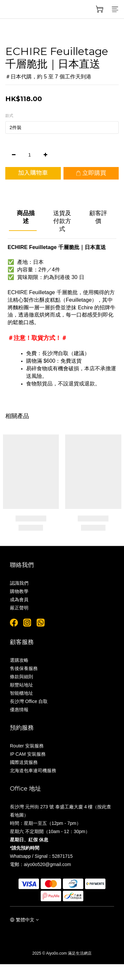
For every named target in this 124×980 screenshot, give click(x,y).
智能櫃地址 (21, 693)
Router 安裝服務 (27, 746)
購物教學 (19, 591)
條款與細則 (21, 677)
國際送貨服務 (24, 762)
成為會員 (19, 600)
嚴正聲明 (19, 608)
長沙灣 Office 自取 (29, 701)
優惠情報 (19, 710)
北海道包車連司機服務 (33, 770)
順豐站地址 (21, 685)
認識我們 (19, 583)
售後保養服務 (24, 668)
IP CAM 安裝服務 (28, 754)
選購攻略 (19, 660)
